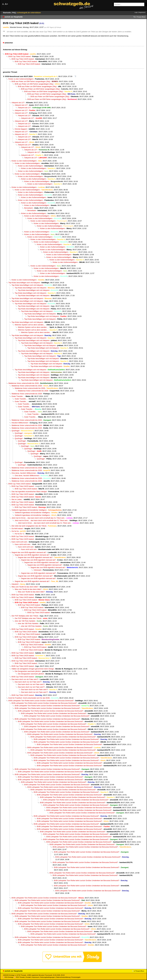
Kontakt (28, 977)
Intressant (38, 570)
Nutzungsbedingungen (48, 977)
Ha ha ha (15, 531)
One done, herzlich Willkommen (24, 473)
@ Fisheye (58, 27)
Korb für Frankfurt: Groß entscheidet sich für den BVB (29, 698)
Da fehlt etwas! (17, 528)
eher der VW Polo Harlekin (25, 621)
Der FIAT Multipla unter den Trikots (25, 616)
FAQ (14, 13)
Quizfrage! (16, 431)
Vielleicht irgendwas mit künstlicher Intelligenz (29, 510)
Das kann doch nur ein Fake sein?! (25, 679)
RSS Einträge (8, 977)
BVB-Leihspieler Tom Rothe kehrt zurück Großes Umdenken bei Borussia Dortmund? (41, 701)
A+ (6, 4)
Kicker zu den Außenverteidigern (21, 79)
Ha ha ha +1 (19, 534)
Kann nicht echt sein (19, 542)
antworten (9, 43)
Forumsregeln (76, 977)
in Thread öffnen (140, 17)
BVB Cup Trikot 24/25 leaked (20, 56)
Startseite (7, 13)
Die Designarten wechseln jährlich (28, 671)
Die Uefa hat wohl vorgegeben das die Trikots (29, 526)
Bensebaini (29, 208)
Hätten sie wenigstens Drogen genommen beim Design (33, 669)
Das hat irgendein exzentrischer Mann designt (29, 492)
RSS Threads (19, 977)
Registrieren (142, 12)
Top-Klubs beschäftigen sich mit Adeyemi (24, 283)
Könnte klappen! (21, 129)
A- (3, 4)
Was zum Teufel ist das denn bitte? (25, 587)
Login (136, 12)
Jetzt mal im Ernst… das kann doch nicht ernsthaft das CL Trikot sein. (38, 518)
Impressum (36, 977)
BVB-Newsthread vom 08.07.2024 (19, 76)
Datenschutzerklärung (63, 977)
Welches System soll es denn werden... (30, 325)
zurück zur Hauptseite (14, 17)
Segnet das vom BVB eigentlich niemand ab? (29, 552)
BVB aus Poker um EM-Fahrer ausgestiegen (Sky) (31, 81)
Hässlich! (15, 584)
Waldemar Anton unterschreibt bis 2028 (24, 383)
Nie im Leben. (17, 499)
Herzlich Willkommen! (20, 423)
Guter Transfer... (18, 396)
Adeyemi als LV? (18, 103)
